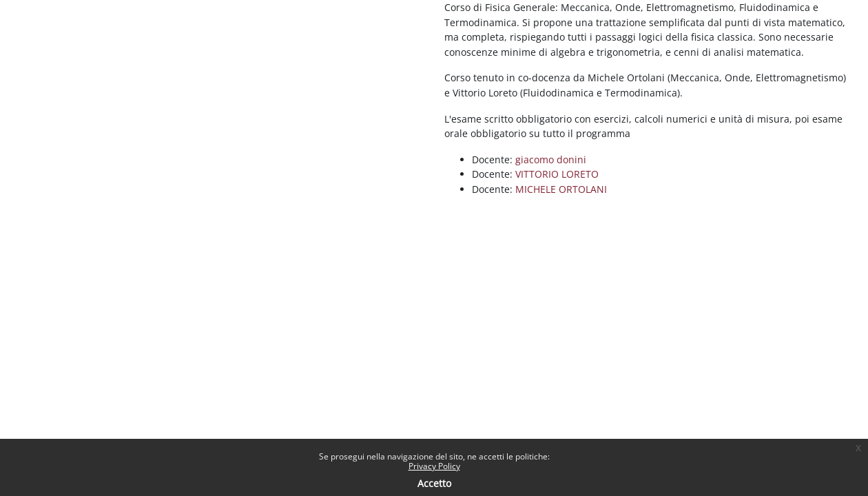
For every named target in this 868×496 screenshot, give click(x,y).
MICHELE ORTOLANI (561, 189)
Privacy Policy (434, 466)
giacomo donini (551, 159)
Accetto (434, 483)
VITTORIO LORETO (557, 174)
